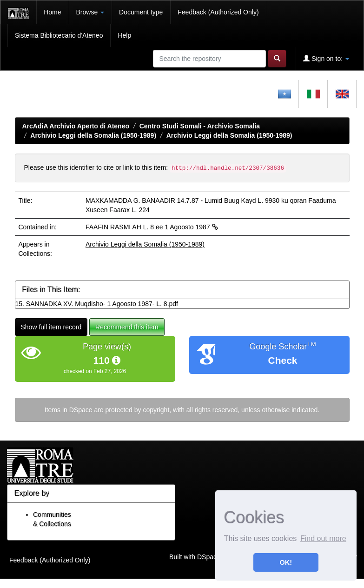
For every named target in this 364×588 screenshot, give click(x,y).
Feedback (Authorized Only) (218, 12)
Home (52, 12)
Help (124, 35)
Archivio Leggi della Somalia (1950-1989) (93, 135)
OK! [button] (286, 562)
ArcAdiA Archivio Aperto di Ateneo (76, 126)
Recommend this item (127, 327)
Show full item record (51, 327)
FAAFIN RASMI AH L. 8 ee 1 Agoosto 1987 (152, 227)
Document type (141, 12)
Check (282, 360)
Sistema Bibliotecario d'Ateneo (59, 35)
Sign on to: (326, 58)
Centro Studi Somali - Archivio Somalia (200, 126)
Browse (90, 12)
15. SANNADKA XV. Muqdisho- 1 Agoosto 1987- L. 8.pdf (97, 304)
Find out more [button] (323, 538)
